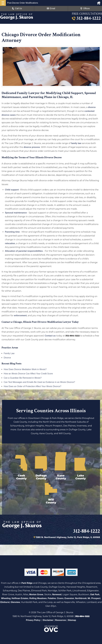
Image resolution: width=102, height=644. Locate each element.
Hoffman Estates (20, 598)
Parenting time (12, 232)
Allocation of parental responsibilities (24, 251)
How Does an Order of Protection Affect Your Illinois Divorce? (32, 386)
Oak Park (95, 594)
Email (51, 8)
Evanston (69, 598)
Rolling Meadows (38, 598)
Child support (12, 190)
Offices (85, 8)
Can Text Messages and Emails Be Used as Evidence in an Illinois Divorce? (39, 382)
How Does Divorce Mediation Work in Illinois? (25, 369)
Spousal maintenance (16, 213)
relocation (10, 243)
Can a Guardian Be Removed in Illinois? (23, 378)
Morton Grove (36, 594)
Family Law (9, 353)
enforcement (20, 315)
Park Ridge (27, 583)
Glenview (15, 602)
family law (76, 143)
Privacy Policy (33, 620)
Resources (61, 620)
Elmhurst (5, 602)
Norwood (57, 594)
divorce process (32, 147)
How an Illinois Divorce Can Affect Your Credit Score (28, 374)
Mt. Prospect (94, 598)
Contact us (50, 336)
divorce (92, 107)
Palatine (52, 598)
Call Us (17, 8)
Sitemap (72, 620)
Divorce (7, 358)
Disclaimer (48, 620)
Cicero (60, 598)
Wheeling (6, 598)
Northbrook (81, 598)
